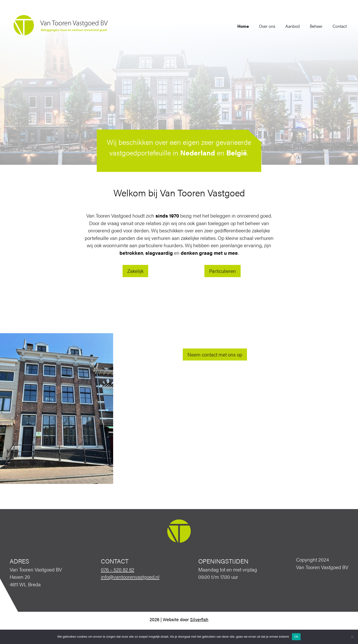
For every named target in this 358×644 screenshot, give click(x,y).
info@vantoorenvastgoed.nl (130, 577)
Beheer (312, 26)
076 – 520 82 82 (118, 569)
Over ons (263, 26)
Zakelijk (135, 271)
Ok (296, 637)
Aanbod (288, 26)
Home (239, 26)
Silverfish (199, 619)
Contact (336, 26)
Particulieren (223, 271)
